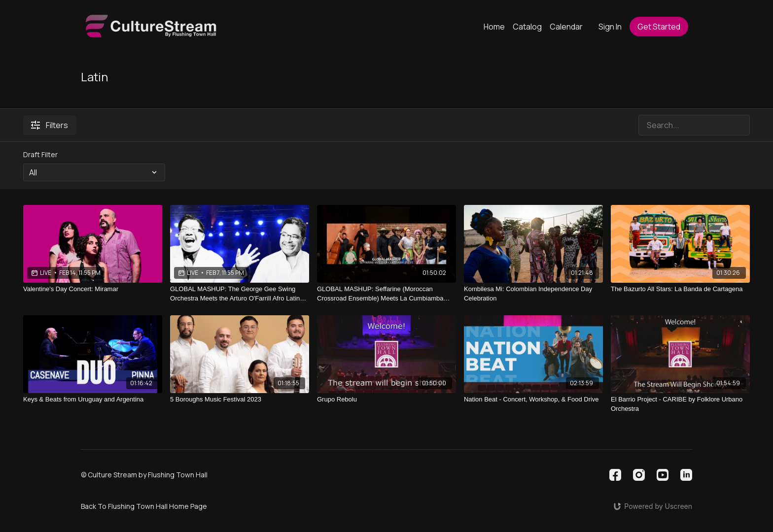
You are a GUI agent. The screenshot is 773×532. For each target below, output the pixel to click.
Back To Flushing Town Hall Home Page (144, 506)
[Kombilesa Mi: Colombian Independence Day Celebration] (533, 294)
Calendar (566, 27)
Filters (50, 125)
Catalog (527, 27)
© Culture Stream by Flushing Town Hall (144, 475)
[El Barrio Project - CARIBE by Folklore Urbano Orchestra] (680, 404)
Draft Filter (40, 154)
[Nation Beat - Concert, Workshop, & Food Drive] (533, 399)
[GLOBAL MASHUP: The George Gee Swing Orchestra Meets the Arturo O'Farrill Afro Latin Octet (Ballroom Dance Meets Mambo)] (240, 294)
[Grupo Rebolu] (386, 399)
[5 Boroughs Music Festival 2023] (240, 399)
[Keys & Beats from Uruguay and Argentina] (93, 399)
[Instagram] (639, 475)
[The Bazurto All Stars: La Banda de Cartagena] (680, 289)
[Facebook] (615, 475)
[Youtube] (663, 475)
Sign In (610, 27)
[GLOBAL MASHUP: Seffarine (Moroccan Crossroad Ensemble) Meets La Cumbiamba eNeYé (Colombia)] (386, 294)
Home (494, 27)
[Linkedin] (686, 475)
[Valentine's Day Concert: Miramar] (93, 289)
